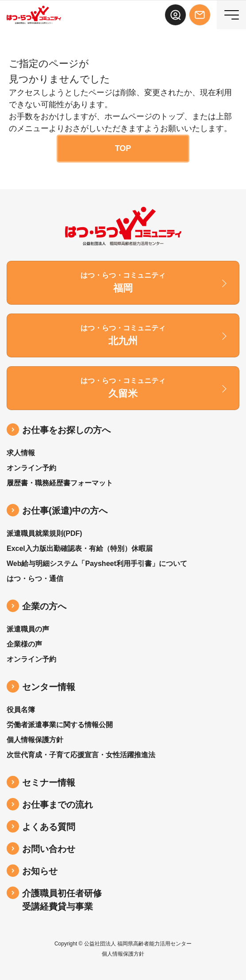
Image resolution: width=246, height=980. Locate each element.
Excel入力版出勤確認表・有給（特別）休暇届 (80, 548)
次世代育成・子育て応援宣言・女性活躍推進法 (81, 755)
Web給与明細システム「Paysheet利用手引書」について (97, 564)
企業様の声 (24, 644)
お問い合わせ (49, 849)
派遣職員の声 (28, 629)
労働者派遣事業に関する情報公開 (60, 725)
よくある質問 (49, 827)
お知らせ (40, 871)
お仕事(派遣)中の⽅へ (65, 511)
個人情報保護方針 (35, 740)
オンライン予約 (31, 468)
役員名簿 (21, 710)
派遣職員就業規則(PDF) (44, 533)
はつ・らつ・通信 (35, 579)
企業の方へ (44, 606)
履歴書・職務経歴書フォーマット (60, 483)
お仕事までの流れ (58, 805)
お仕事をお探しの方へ (66, 430)
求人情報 (21, 453)
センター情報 (49, 687)
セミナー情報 (49, 782)
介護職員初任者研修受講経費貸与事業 (62, 900)
